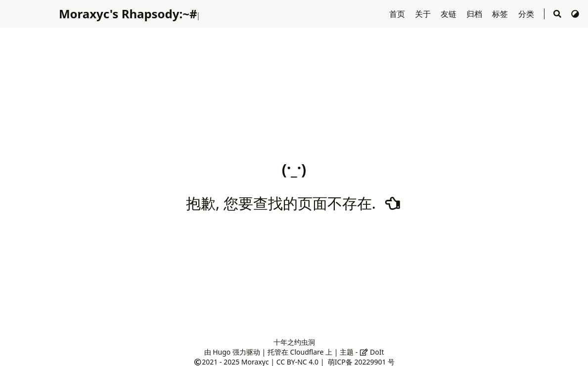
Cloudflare (307, 352)
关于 (424, 14)
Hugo (222, 352)
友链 (450, 14)
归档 (475, 14)
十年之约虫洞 (294, 342)
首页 (398, 14)
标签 (501, 14)
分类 (527, 14)
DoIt (372, 352)
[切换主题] (575, 14)
